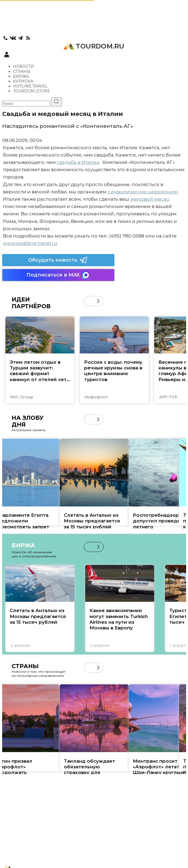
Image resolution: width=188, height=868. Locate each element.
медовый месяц (150, 199)
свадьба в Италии (78, 162)
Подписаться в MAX (58, 275)
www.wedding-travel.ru (30, 243)
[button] (98, 301)
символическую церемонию (143, 192)
